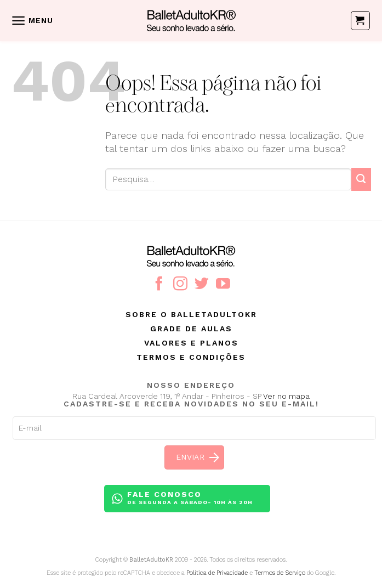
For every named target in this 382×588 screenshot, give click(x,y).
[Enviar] (361, 179)
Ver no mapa (286, 396)
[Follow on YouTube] (223, 285)
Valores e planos (191, 343)
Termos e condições (191, 357)
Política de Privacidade (217, 573)
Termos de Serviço (280, 573)
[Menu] (32, 21)
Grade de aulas (191, 329)
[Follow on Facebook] (159, 285)
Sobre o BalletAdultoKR (191, 314)
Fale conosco (190, 498)
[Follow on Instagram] (180, 285)
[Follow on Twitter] (202, 285)
